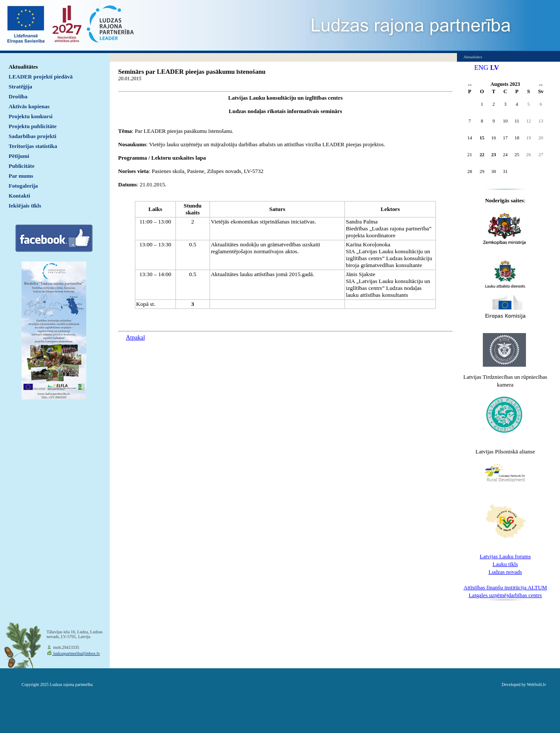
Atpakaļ (135, 338)
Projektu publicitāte (33, 126)
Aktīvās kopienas (29, 106)
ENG (481, 68)
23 (494, 154)
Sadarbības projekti (33, 136)
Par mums (21, 176)
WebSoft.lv (537, 684)
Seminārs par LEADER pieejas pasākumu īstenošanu (192, 72)
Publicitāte (22, 166)
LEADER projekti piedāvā (41, 77)
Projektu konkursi (31, 116)
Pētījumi (19, 156)
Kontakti (19, 196)
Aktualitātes (23, 67)
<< (470, 85)
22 (482, 154)
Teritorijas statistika (33, 146)
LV (495, 68)
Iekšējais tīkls (25, 206)
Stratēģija (20, 87)
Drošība (18, 96)
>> (541, 85)
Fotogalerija (23, 186)
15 (482, 138)
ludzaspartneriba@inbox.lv (76, 653)
